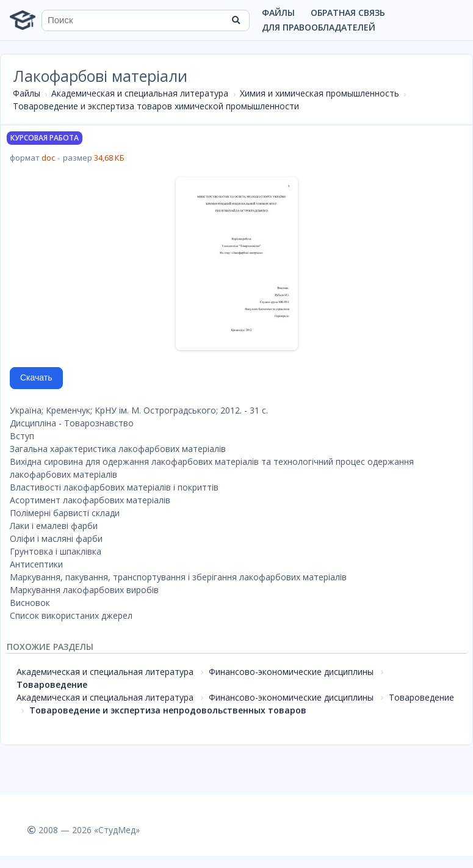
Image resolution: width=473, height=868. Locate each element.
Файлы (278, 13)
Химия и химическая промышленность (320, 93)
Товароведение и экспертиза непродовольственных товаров (168, 710)
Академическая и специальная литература (140, 93)
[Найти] (236, 20)
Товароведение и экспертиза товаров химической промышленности (156, 106)
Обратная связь (348, 13)
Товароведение (52, 684)
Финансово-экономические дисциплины (291, 672)
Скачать (36, 377)
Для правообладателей (319, 27)
